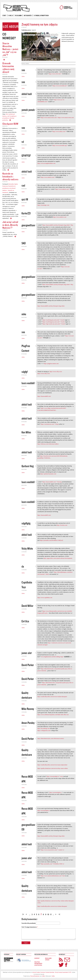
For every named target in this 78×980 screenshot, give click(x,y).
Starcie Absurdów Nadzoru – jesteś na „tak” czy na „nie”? (10, 49)
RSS (61, 960)
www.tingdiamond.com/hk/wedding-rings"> (53, 657)
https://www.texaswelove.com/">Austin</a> (53, 850)
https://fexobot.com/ (62, 525)
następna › (56, 914)
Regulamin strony (48, 959)
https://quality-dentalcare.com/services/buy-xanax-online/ (53, 768)
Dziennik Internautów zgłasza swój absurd (8, 68)
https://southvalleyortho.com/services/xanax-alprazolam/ (52, 765)
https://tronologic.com (43, 205)
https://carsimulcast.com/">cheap (50, 424)
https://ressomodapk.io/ (56, 792)
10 (48, 914)
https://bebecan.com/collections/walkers (48, 444)
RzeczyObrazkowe (35, 976)
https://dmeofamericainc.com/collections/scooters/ (51, 738)
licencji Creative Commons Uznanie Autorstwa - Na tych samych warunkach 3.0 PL (52, 972)
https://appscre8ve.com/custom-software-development (58, 558)
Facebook (66, 965)
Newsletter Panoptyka (64, 958)
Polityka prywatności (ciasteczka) (38, 964)
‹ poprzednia (27, 914)
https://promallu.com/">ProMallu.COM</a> (53, 864)
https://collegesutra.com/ (44, 730)
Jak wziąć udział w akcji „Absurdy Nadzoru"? (10, 225)
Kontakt (37, 958)
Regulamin (18, 15)
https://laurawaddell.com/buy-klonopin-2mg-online (51, 306)
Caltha (43, 976)
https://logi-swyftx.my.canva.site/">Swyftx (54, 324)
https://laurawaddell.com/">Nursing (52, 482)
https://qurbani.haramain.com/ (48, 474)
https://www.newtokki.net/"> (60, 86)
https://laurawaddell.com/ (44, 396)
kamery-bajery (25, 63)
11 (51, 914)
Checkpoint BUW (10, 124)
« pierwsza (23, 914)
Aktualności (28, 15)
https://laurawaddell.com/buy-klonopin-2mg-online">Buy (58, 225)
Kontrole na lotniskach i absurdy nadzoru (10, 176)
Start (4, 15)
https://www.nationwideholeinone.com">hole (53, 876)
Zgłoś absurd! (10, 27)
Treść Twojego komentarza (30, 927)
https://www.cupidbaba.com (45, 598)
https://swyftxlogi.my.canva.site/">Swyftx (54, 322)
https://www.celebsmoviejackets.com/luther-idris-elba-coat (53, 715)
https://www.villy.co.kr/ (56, 372)
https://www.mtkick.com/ (60, 217)
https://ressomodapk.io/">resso (55, 776)
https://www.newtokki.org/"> (60, 145)
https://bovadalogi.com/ (44, 728)
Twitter (61, 965)
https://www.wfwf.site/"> (55, 74)
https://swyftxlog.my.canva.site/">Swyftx (54, 320)
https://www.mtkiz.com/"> (60, 131)
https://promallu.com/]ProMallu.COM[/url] (52, 540)
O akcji (11, 15)
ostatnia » (60, 914)
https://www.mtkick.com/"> (48, 177)
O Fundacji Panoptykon (41, 15)
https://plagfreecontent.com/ (51, 364)
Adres (23, 76)
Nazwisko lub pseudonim (29, 923)
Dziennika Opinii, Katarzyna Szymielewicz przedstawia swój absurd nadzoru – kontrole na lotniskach (10, 188)
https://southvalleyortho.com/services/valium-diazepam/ (52, 697)
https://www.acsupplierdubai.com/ (47, 163)
